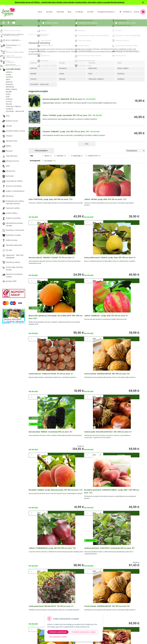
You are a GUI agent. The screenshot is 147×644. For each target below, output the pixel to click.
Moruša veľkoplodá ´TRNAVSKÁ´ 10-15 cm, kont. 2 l (64, 99)
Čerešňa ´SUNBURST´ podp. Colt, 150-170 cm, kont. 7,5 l (66, 132)
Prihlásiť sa (127, 12)
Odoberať (112, 638)
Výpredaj (60, 12)
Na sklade (50, 161)
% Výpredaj (77, 156)
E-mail (107, 610)
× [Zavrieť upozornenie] (143, 2)
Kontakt (36, 621)
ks (40, 224)
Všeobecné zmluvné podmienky (79, 612)
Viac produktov (87, 559)
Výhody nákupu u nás (75, 602)
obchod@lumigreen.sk (14, 616)
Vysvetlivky (70, 607)
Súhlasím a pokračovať (58, 632)
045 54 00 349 (11, 614)
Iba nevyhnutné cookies (58, 637)
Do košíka (57, 224)
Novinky (49, 12)
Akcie (40, 12)
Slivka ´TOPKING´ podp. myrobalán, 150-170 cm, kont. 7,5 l (67, 115)
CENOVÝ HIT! (94, 156)
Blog (34, 616)
